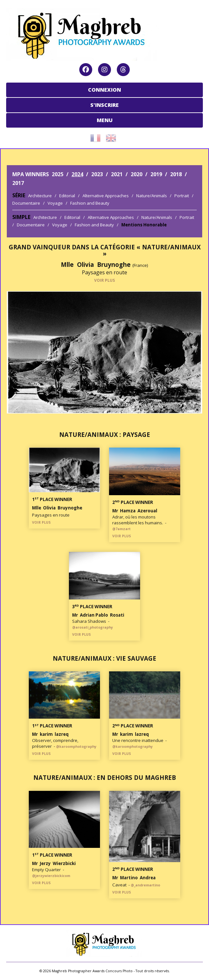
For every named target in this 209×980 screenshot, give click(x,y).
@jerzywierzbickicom (51, 876)
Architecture (40, 196)
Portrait (182, 196)
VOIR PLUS (104, 280)
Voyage (55, 203)
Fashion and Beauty (90, 203)
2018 (176, 174)
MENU (105, 120)
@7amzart (121, 529)
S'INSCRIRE (104, 105)
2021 (117, 174)
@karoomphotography (76, 746)
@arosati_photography (93, 627)
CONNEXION (104, 90)
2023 (97, 174)
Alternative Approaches (106, 196)
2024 (77, 174)
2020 (137, 174)
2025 (58, 174)
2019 (156, 174)
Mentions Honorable (144, 225)
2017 (18, 183)
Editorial (67, 196)
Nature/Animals (152, 196)
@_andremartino (145, 885)
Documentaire (26, 203)
